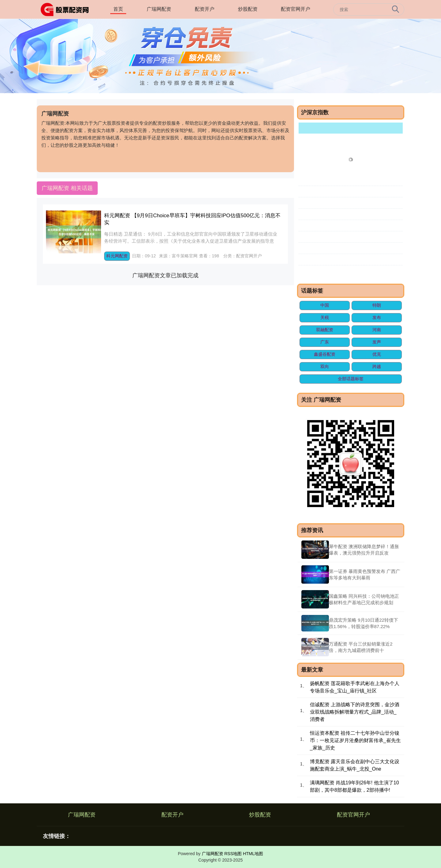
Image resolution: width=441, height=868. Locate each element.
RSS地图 (233, 854)
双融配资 (325, 330)
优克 (377, 354)
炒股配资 (248, 9)
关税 (325, 317)
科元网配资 (117, 256)
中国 (325, 305)
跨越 (377, 366)
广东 (325, 342)
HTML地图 (253, 854)
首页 (118, 9)
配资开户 (205, 9)
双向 (325, 366)
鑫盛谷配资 (325, 354)
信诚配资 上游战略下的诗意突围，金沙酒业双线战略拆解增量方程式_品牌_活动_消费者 (355, 712)
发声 (377, 342)
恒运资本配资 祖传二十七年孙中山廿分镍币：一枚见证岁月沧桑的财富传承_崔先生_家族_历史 (355, 740)
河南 (377, 330)
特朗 (377, 305)
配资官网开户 (296, 9)
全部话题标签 (351, 379)
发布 (377, 317)
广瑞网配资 (159, 9)
